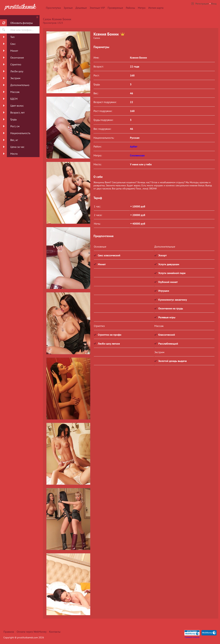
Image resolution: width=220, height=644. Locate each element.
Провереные (115, 8)
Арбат (134, 146)
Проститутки (53, 8)
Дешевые (81, 8)
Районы (130, 8)
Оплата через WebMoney (32, 632)
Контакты (55, 632)
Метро (142, 8)
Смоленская (137, 155)
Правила (9, 632)
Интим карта (156, 8)
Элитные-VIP (97, 8)
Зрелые (68, 8)
